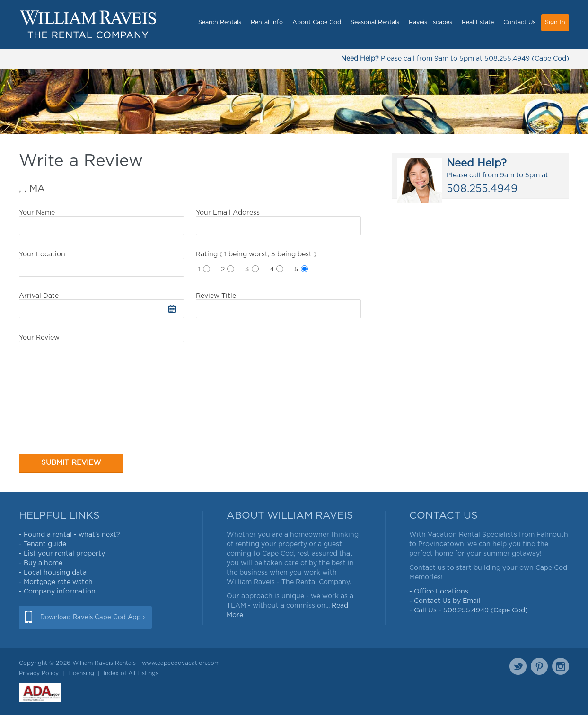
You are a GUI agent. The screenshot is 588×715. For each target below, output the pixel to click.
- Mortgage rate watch (56, 582)
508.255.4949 (507, 59)
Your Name (101, 222)
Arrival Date (101, 305)
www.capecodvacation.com (181, 663)
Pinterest (539, 666)
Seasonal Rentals (375, 22)
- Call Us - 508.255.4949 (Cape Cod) (469, 610)
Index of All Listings (131, 673)
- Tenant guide (43, 544)
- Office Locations (439, 592)
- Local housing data (53, 573)
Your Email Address (278, 222)
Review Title (278, 305)
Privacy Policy (39, 673)
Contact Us (519, 22)
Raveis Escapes (430, 22)
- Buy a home (41, 563)
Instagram (561, 666)
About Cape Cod (317, 22)
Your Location (101, 264)
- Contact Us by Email (445, 601)
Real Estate (478, 22)
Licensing (81, 673)
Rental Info (267, 22)
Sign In (555, 22)
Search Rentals (220, 22)
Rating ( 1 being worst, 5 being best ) (256, 254)
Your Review (101, 385)
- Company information (57, 592)
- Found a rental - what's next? (70, 535)
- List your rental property (62, 554)
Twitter (518, 666)
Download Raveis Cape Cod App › (92, 617)
